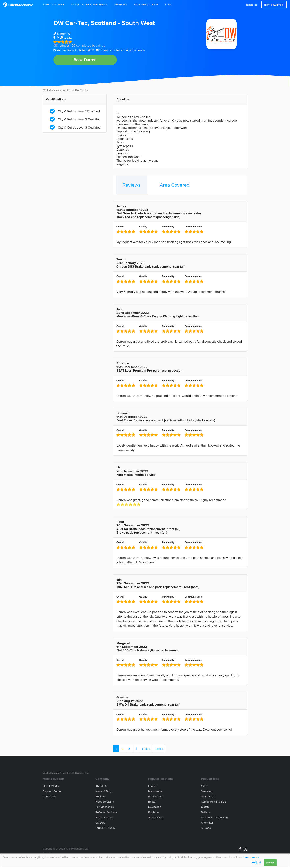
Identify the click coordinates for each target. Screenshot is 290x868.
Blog (168, 5)
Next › (146, 749)
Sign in (252, 5)
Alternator (207, 823)
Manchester (156, 791)
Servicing (207, 791)
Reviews (132, 185)
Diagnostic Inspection (214, 817)
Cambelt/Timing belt (213, 802)
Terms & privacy (105, 828)
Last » (159, 749)
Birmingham (156, 797)
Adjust (256, 862)
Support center (52, 791)
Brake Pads (208, 797)
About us (101, 786)
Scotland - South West (123, 23)
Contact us (50, 797)
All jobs (206, 828)
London (153, 786)
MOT (204, 786)
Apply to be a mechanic (90, 5)
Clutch (205, 807)
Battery (205, 812)
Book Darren (85, 60)
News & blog (104, 791)
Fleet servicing (105, 802)
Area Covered (175, 185)
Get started (274, 5)
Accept (270, 862)
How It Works (54, 5)
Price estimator (105, 817)
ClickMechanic (51, 90)
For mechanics (105, 807)
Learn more (251, 857)
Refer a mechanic (107, 812)
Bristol (152, 802)
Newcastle (155, 807)
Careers (100, 823)
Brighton (154, 812)
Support (121, 5)
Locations (67, 90)
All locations (156, 817)
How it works (51, 786)
